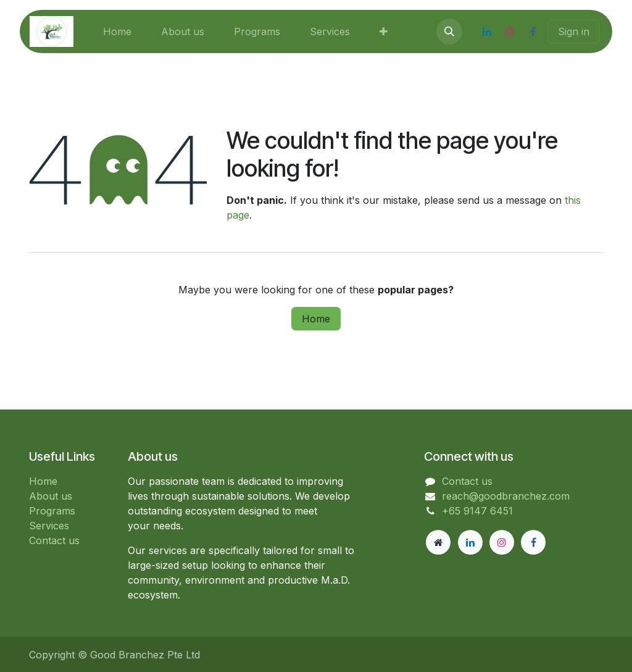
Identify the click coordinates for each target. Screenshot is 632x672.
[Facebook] (533, 31)
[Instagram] (510, 31)
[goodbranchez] (438, 542)
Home (316, 319)
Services (49, 526)
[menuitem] (117, 31)
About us (51, 496)
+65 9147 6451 (477, 511)
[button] (449, 31)
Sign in (574, 31)
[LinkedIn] (487, 31)
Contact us (54, 540)
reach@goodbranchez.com (506, 496)
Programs (52, 511)
